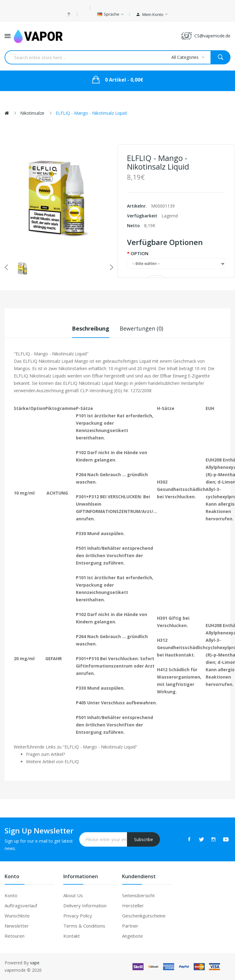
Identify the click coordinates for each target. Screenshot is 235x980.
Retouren (15, 936)
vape (35, 963)
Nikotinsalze (32, 113)
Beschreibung (91, 328)
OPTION (140, 253)
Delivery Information (85, 905)
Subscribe (144, 839)
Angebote (132, 936)
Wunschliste (17, 916)
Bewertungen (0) (141, 328)
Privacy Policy (78, 916)
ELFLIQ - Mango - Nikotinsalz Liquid (91, 113)
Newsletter (17, 926)
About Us (73, 895)
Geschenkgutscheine (144, 916)
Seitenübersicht (138, 895)
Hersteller (133, 905)
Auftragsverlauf (21, 905)
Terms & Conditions (84, 926)
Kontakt (72, 936)
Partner (130, 926)
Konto (11, 895)
